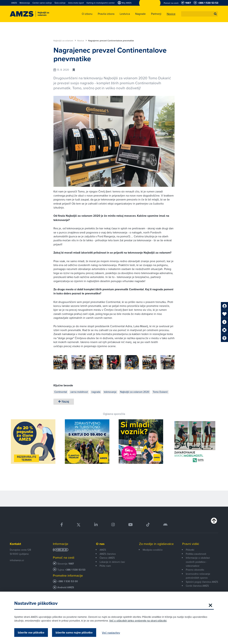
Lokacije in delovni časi (112, 562)
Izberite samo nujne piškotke (74, 633)
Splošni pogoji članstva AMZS (202, 582)
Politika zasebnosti (196, 554)
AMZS (103, 550)
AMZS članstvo (108, 554)
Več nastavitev (111, 633)
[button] (215, 14)
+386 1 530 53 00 (68, 581)
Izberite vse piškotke (31, 633)
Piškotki (190, 550)
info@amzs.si (17, 560)
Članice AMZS (107, 558)
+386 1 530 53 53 (75, 570)
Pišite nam (105, 566)
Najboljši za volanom (65, 41)
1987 (71, 564)
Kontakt (15, 544)
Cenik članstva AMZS (197, 586)
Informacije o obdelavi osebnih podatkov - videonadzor (198, 562)
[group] (77, 362)
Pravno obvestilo (195, 570)
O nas (100, 544)
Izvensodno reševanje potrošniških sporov (198, 576)
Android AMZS (66, 587)
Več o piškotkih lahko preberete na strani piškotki (138, 621)
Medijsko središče (153, 550)
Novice (82, 41)
